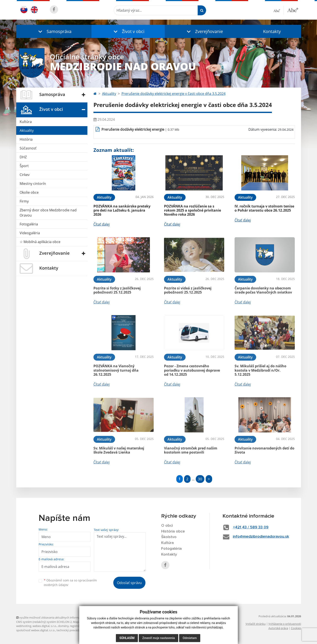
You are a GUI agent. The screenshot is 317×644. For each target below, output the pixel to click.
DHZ (23, 157)
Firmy (24, 201)
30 (200, 479)
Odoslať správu (129, 583)
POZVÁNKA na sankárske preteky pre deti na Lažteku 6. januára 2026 (122, 210)
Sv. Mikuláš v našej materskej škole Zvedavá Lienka (119, 450)
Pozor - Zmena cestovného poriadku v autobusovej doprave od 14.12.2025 (192, 370)
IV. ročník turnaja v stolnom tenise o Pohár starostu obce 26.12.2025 (264, 208)
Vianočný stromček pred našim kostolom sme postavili (191, 450)
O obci (167, 526)
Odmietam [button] (190, 638)
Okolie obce (29, 192)
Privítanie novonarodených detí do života (264, 450)
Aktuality (27, 130)
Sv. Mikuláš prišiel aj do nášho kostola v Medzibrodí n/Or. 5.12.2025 (260, 370)
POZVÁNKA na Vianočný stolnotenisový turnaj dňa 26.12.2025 (116, 370)
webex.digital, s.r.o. (45, 626)
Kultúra (26, 122)
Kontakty (272, 31)
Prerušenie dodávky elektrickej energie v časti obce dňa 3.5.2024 (173, 94)
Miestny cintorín (33, 184)
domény (63, 626)
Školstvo (169, 537)
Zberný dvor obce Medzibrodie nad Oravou (48, 213)
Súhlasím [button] (127, 638)
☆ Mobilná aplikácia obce (40, 242)
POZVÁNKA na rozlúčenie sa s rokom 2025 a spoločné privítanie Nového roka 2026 (192, 210)
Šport (24, 166)
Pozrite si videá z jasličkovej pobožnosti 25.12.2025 (188, 290)
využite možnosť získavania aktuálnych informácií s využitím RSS (59, 617)
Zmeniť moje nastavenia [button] (158, 638)
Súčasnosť (28, 148)
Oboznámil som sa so (70, 583)
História (26, 139)
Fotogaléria (29, 224)
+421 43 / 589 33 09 (251, 527)
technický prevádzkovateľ (73, 630)
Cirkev (25, 175)
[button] (54, 31)
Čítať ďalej (102, 224)
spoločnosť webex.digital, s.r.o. (36, 630)
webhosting (24, 626)
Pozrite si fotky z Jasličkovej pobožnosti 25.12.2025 (117, 290)
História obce (173, 531)
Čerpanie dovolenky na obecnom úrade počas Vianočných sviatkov (263, 290)
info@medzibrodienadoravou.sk (261, 537)
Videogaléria (30, 233)
